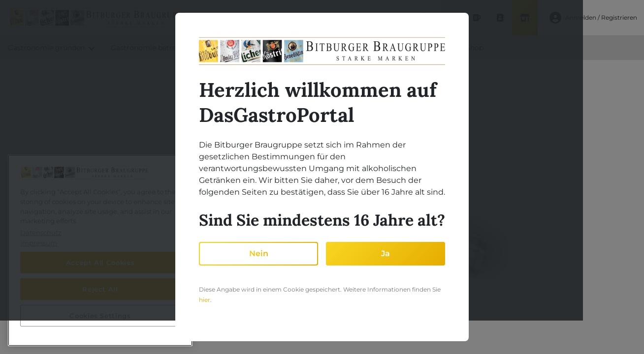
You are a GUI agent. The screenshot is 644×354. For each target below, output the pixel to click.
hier (205, 300)
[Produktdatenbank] (476, 18)
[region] (100, 250)
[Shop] (524, 18)
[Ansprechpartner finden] (499, 18)
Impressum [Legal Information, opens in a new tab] (39, 243)
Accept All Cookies (100, 263)
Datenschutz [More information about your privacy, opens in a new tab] (41, 233)
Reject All (100, 289)
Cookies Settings (100, 316)
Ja (386, 253)
